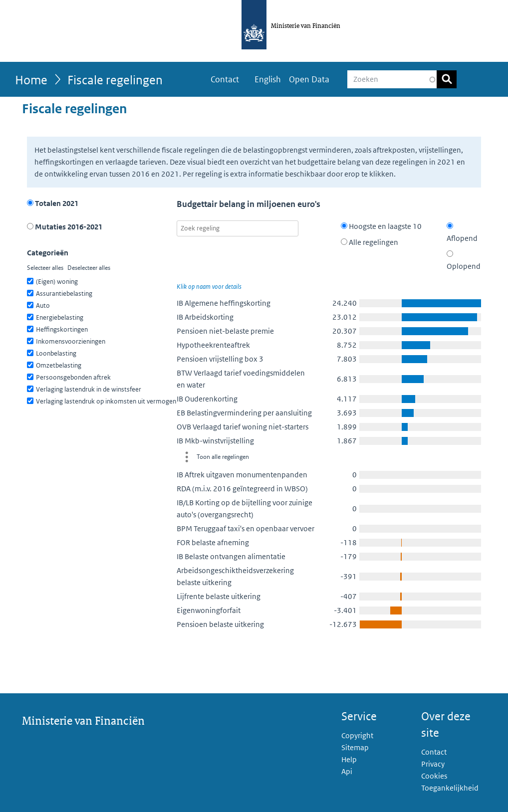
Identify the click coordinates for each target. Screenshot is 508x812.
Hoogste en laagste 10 (381, 226)
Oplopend (464, 261)
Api (347, 771)
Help (349, 759)
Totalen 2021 (53, 203)
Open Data (309, 79)
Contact (225, 79)
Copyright (357, 735)
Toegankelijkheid (450, 788)
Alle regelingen (370, 242)
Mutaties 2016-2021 (65, 227)
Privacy (433, 764)
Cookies (434, 776)
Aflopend (462, 233)
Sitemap (355, 747)
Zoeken (447, 79)
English (268, 79)
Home (31, 80)
